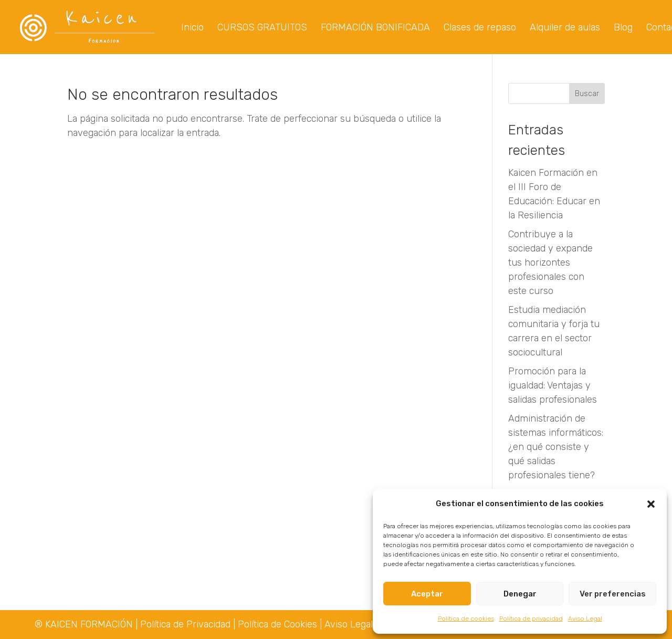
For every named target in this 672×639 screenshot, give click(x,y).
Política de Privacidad (187, 624)
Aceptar (427, 594)
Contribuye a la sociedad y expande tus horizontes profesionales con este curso (550, 264)
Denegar (520, 594)
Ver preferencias (613, 594)
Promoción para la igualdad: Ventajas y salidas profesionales (553, 386)
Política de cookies (466, 619)
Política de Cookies (277, 624)
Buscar (587, 95)
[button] (651, 504)
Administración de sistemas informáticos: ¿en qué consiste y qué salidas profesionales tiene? (556, 448)
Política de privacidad (531, 619)
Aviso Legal (585, 619)
